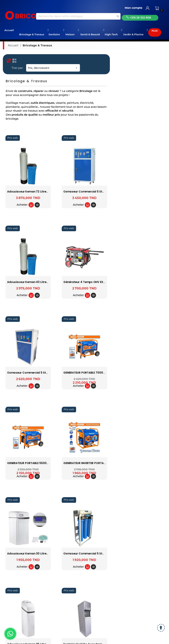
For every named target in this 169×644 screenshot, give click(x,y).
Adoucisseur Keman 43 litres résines (33, 282)
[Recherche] (78, 16)
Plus (155, 31)
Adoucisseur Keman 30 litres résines (33, 554)
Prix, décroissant (53, 68)
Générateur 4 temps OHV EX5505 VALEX (91, 282)
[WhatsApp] (10, 634)
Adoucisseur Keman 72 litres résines (33, 192)
